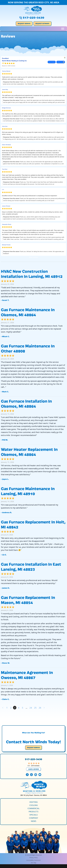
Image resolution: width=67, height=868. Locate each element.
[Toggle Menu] (63, 29)
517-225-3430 (33, 17)
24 (31, 708)
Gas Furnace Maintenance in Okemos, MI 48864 (28, 312)
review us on (60, 62)
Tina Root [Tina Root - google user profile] (5, 169)
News (34, 821)
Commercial (34, 808)
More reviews (33, 257)
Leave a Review (33, 769)
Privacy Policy (33, 858)
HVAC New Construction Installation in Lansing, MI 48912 (32, 274)
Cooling (33, 805)
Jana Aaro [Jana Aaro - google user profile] (5, 126)
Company (34, 818)
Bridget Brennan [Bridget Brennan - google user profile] (6, 108)
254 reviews (35, 766)
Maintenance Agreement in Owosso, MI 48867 (27, 675)
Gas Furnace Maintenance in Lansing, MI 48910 (28, 491)
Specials (33, 815)
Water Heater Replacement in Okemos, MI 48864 (29, 452)
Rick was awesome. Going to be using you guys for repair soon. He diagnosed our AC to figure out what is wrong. (32, 133)
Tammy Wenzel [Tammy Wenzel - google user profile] (6, 71)
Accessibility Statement (34, 860)
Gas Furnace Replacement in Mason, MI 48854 (28, 600)
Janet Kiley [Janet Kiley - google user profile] (5, 89)
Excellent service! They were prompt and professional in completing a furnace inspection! (30, 196)
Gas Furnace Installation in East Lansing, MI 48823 (31, 566)
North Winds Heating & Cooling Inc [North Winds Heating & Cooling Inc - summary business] (14, 61)
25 (35, 708)
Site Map (33, 863)
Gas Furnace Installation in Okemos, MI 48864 (26, 403)
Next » (44, 708)
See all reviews (52, 62)
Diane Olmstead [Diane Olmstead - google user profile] (6, 145)
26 (40, 708)
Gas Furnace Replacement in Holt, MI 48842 (33, 524)
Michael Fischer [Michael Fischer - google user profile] (6, 245)
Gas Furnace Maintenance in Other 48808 (28, 348)
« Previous (3, 708)
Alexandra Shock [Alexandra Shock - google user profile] (7, 224)
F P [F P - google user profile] (3, 190)
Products (33, 812)
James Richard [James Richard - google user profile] (6, 206)
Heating (33, 802)
